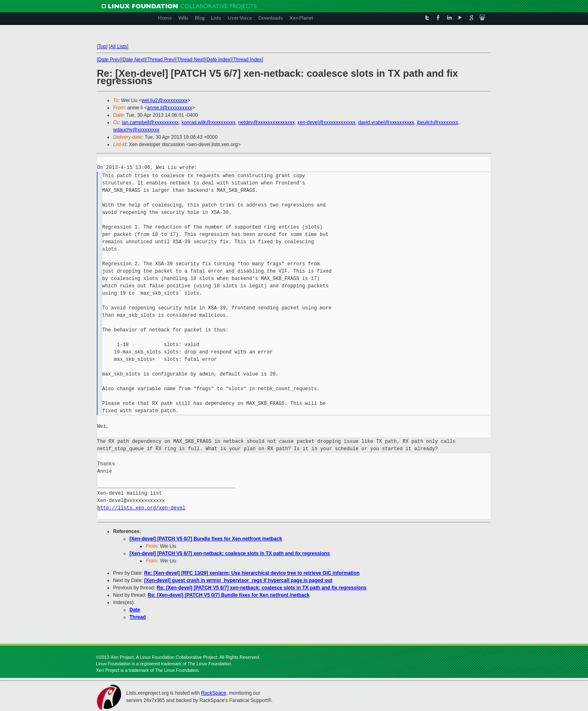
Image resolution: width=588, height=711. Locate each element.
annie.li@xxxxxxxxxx (169, 108)
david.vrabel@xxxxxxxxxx (386, 122)
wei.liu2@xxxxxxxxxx (165, 100)
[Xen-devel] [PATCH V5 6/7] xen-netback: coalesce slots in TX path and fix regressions (230, 553)
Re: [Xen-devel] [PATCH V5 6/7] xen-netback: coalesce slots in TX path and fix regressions (262, 588)
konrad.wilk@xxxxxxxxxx (209, 122)
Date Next (133, 60)
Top (102, 47)
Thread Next (190, 60)
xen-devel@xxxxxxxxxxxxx (326, 122)
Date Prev (109, 60)
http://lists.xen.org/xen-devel (141, 508)
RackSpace (213, 693)
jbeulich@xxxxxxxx (438, 122)
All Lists (119, 47)
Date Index (218, 60)
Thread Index (248, 60)
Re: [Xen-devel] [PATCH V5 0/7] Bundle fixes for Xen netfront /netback (229, 595)
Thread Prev (160, 60)
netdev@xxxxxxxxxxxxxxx (266, 122)
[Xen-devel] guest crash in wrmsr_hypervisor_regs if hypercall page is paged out (238, 580)
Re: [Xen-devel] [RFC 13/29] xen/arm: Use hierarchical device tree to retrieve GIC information (252, 573)
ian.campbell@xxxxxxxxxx (150, 122)
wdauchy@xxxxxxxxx (136, 130)
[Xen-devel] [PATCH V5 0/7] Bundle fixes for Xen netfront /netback (206, 539)
